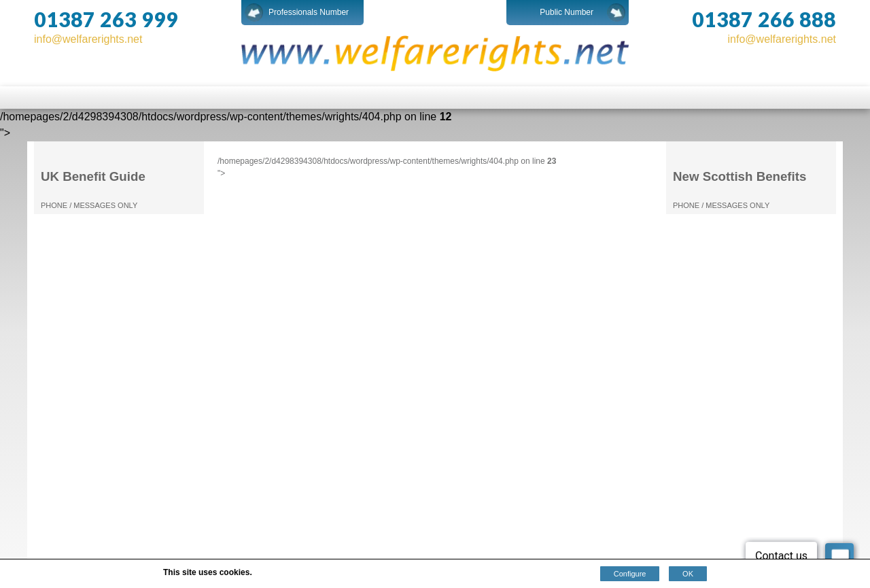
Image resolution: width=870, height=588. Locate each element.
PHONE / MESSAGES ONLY (89, 205)
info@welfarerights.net (88, 39)
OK (688, 574)
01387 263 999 (106, 19)
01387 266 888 (764, 19)
